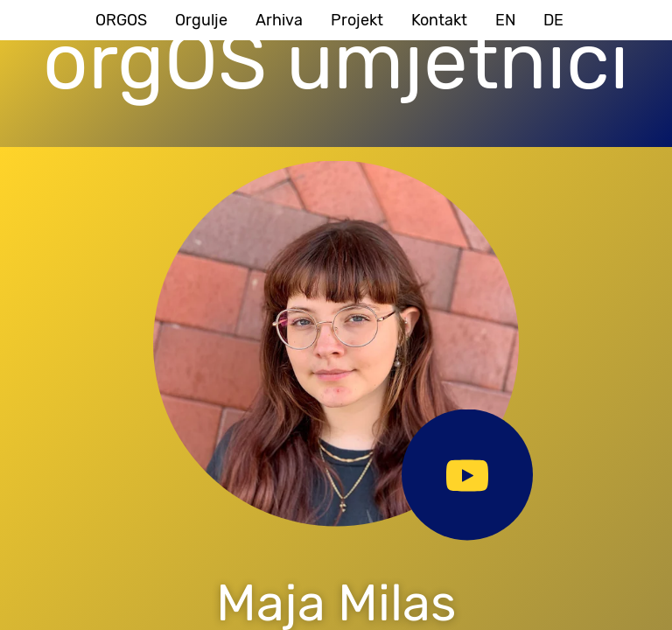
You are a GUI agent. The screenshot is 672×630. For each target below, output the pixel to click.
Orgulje (201, 20)
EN (505, 20)
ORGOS (121, 20)
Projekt (357, 20)
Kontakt (439, 20)
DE (553, 20)
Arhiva (279, 20)
